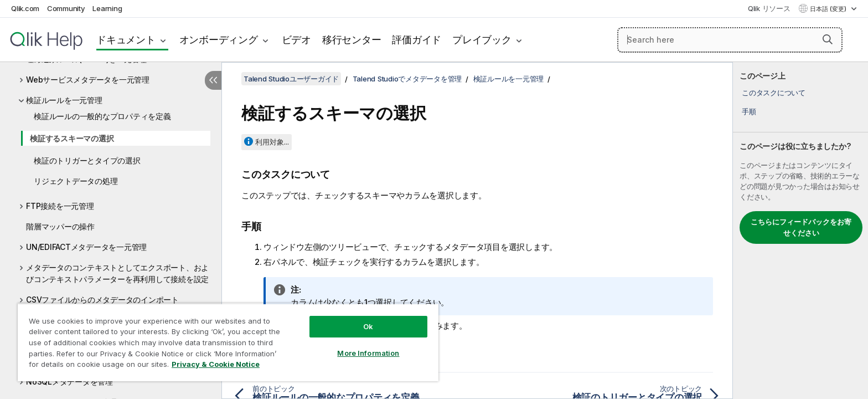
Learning (107, 8)
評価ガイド (417, 40)
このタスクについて (774, 93)
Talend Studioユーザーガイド (291, 79)
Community (66, 8)
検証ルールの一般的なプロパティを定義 (102, 116)
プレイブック (482, 40)
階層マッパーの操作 (60, 226)
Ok (368, 326)
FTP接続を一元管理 (60, 206)
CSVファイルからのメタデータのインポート (102, 300)
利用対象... (272, 142)
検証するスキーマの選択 (72, 138)
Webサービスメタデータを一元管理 (88, 80)
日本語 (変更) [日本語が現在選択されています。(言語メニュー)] (829, 9)
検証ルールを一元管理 (64, 100)
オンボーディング (219, 40)
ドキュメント (126, 40)
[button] (828, 39)
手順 (749, 111)
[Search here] (730, 40)
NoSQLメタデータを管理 (69, 382)
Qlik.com (25, 8)
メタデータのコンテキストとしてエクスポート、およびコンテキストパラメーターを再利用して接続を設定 (117, 273)
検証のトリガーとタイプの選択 (87, 160)
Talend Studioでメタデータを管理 (407, 79)
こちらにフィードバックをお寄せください (801, 227)
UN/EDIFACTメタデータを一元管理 (86, 247)
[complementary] (800, 231)
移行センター (352, 40)
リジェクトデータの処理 (76, 181)
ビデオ (296, 40)
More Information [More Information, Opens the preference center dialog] (368, 353)
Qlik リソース (769, 8)
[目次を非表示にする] (213, 80)
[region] (228, 342)
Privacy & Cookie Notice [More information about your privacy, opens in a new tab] (216, 364)
